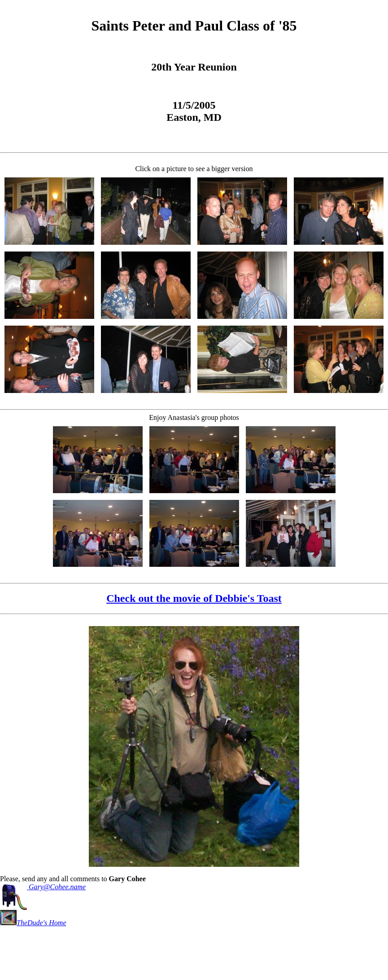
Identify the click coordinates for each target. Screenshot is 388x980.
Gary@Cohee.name (43, 887)
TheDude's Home (33, 923)
